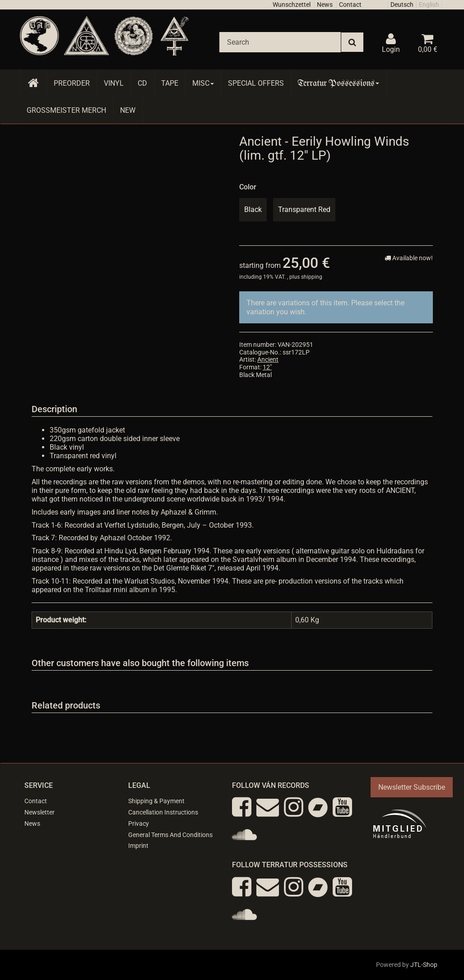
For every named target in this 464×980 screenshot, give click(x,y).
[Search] (280, 42)
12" (267, 367)
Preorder (72, 83)
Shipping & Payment (156, 801)
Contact (350, 5)
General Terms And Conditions (170, 835)
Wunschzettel (292, 5)
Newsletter (39, 812)
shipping (312, 277)
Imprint (138, 846)
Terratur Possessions (339, 83)
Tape (170, 83)
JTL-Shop (424, 965)
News (325, 5)
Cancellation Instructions (163, 812)
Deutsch (402, 5)
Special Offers (256, 83)
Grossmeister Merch (66, 110)
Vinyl (114, 83)
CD (142, 83)
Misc (203, 83)
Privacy (139, 824)
